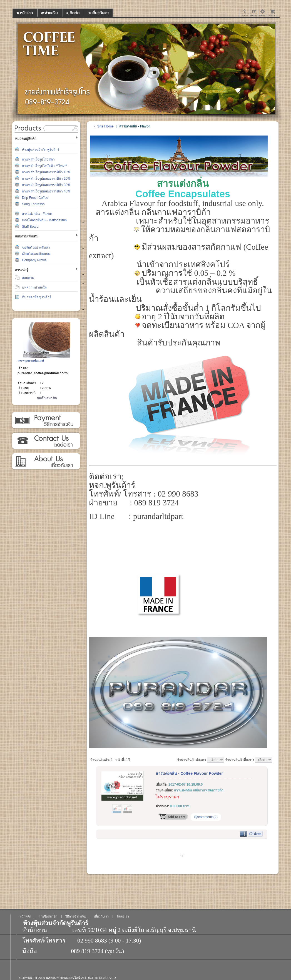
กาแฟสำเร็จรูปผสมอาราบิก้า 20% (46, 179)
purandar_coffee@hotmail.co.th (43, 373)
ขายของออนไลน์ (69, 978)
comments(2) (208, 817)
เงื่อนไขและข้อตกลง (36, 254)
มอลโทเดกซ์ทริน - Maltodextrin (44, 220)
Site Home (105, 126)
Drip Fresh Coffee (35, 198)
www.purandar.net (31, 360)
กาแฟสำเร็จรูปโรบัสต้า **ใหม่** (44, 166)
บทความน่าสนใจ (34, 287)
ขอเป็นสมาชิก (47, 398)
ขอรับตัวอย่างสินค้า (36, 247)
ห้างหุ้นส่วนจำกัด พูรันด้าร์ (41, 150)
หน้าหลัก (25, 916)
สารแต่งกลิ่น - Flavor (37, 214)
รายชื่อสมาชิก (48, 916)
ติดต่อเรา (46, 441)
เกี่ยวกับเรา (46, 462)
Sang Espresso (33, 204)
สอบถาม (28, 278)
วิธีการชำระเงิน (46, 420)
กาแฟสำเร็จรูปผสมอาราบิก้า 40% (46, 191)
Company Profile (34, 260)
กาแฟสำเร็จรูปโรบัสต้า (38, 159)
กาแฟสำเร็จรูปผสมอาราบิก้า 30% (46, 185)
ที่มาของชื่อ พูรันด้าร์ (37, 297)
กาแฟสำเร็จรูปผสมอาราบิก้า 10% (46, 172)
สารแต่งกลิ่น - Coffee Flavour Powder (189, 773)
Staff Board (30, 227)
